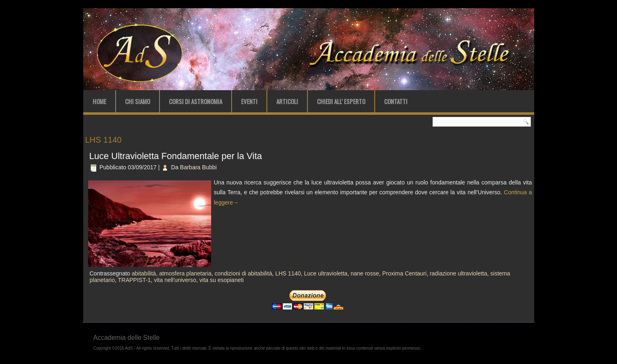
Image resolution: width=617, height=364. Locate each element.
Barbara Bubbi (198, 167)
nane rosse (365, 273)
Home (99, 101)
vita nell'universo (175, 280)
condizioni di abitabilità (244, 273)
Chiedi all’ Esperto (341, 101)
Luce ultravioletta (326, 273)
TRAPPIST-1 (134, 280)
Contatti (396, 101)
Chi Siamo (138, 101)
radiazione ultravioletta (458, 273)
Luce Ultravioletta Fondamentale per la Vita (176, 156)
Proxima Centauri (404, 273)
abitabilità (144, 273)
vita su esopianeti (221, 280)
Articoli (287, 101)
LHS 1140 (288, 273)
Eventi (249, 101)
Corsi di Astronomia (196, 101)
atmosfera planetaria (185, 273)
